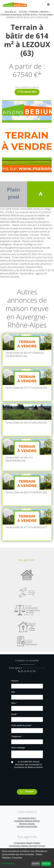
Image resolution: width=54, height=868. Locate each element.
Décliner (36, 864)
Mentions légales (27, 824)
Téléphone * (17, 737)
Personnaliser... (9, 864)
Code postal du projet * (22, 726)
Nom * (14, 703)
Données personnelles (27, 827)
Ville (13, 692)
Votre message (18, 748)
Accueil (23, 12)
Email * (14, 714)
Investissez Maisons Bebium (27, 821)
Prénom (15, 681)
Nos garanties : (27, 560)
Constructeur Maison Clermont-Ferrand (27, 846)
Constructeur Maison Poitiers (27, 843)
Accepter (46, 864)
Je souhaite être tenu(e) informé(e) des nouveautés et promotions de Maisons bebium (28, 765)
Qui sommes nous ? (27, 818)
